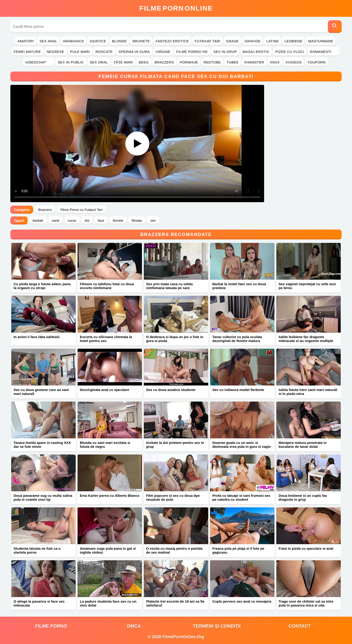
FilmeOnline (176, 8)
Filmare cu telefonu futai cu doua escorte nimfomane (107, 286)
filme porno (51, 626)
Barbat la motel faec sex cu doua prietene (239, 286)
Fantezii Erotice (172, 41)
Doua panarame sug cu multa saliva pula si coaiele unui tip (43, 497)
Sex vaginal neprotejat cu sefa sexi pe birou (307, 286)
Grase (232, 41)
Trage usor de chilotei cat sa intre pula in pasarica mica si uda (306, 603)
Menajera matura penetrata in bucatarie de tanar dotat (303, 445)
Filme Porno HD (192, 52)
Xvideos (294, 62)
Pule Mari (80, 52)
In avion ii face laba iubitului (37, 337)
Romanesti (324, 52)
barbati (38, 220)
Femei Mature (27, 52)
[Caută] (335, 27)
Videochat (39, 62)
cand (56, 220)
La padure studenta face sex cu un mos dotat (108, 603)
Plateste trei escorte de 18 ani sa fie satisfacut (175, 603)
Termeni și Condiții (217, 626)
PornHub (189, 62)
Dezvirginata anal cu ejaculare (104, 390)
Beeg (144, 62)
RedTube (212, 62)
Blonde (120, 41)
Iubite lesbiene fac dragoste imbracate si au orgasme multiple (306, 339)
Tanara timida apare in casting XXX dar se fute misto (42, 445)
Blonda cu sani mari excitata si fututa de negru (105, 445)
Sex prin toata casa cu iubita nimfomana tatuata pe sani (169, 286)
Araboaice (73, 41)
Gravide (253, 41)
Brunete (141, 41)
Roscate (104, 52)
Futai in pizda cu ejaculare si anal (306, 548)
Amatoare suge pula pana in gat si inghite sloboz (108, 550)
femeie (118, 220)
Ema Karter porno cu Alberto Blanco (110, 496)
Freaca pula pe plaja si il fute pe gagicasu (238, 550)
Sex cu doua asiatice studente (171, 390)
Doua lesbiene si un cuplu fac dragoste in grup (303, 497)
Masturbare (321, 41)
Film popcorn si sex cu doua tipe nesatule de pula (173, 497)
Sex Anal (48, 41)
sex (153, 220)
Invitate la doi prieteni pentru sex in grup (175, 445)
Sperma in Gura (134, 52)
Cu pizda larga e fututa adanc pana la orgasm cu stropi (42, 286)
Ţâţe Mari (123, 62)
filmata (137, 220)
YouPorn (316, 62)
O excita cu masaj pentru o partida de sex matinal (174, 550)
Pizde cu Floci (290, 52)
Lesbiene (293, 41)
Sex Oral (99, 62)
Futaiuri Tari (208, 41)
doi (87, 220)
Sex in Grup (225, 52)
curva (72, 220)
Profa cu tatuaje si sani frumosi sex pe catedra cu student (241, 497)
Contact (300, 626)
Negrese (56, 52)
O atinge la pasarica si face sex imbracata (39, 603)
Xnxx (275, 62)
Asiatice (98, 41)
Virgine (163, 52)
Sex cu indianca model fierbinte (238, 390)
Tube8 (232, 62)
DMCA (134, 626)
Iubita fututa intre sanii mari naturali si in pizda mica (308, 392)
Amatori (26, 41)
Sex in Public (71, 62)
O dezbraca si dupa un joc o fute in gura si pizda (175, 339)
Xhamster (254, 62)
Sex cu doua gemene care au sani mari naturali (41, 392)
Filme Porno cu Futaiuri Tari (81, 210)
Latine (273, 41)
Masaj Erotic (256, 52)
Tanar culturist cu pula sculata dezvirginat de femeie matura (237, 339)
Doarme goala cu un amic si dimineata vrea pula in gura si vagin (242, 445)
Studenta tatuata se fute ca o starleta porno (37, 550)
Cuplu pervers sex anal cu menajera (242, 601)
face (101, 220)
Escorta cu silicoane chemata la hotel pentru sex (106, 339)
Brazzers (164, 62)
